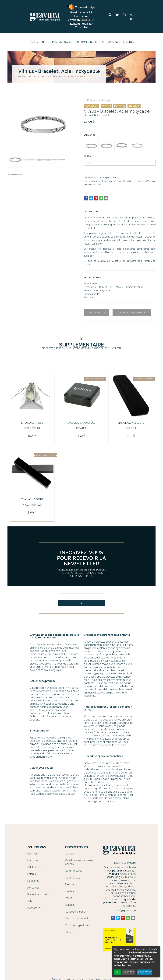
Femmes (32, 854)
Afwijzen (129, 972)
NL (131, 15)
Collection (37, 42)
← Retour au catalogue (97, 100)
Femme (106, 106)
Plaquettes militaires (39, 894)
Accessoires (34, 908)
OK (118, 972)
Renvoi (69, 898)
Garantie (70, 905)
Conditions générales (77, 925)
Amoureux (33, 888)
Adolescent (92, 106)
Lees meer (144, 972)
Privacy (69, 932)
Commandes (73, 878)
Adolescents (35, 867)
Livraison (70, 891)
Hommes (120, 106)
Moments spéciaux (60, 42)
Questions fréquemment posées (79, 862)
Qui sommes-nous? (87, 42)
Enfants (32, 874)
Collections (37, 847)
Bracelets (134, 106)
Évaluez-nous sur (81, 24)
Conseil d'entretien (76, 912)
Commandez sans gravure (132, 312)
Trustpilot (81, 27)
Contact (131, 42)
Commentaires (74, 871)
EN (131, 19)
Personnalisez (97, 312)
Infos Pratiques (112, 42)
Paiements (71, 884)
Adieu (31, 901)
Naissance (33, 881)
